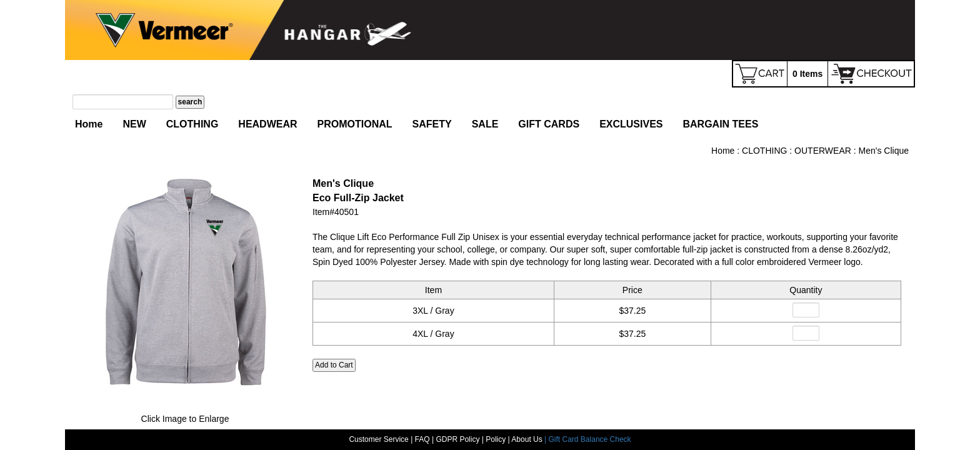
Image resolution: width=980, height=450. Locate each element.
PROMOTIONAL (355, 124)
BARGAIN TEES (720, 124)
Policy (496, 438)
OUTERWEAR (823, 151)
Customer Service (378, 438)
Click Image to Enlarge (185, 419)
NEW (134, 124)
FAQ (422, 438)
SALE (485, 124)
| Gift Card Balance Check (588, 438)
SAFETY (432, 124)
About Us (528, 438)
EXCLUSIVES (631, 124)
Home (89, 124)
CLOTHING (192, 124)
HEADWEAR (267, 124)
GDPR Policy (457, 438)
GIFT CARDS (549, 124)
